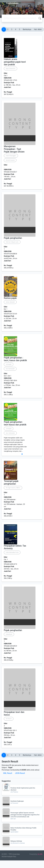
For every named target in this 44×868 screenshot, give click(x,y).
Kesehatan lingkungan (17, 801)
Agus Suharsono (11, 69)
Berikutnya (27, 29)
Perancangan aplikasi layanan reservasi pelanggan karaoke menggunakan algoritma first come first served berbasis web (25, 815)
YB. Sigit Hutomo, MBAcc (13, 488)
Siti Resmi (9, 719)
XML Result (8, 773)
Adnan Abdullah (10, 302)
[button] (22, 454)
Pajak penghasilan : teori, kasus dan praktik (15, 359)
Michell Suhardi (10, 160)
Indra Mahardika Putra (12, 552)
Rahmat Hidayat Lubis (12, 242)
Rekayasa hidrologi (16, 841)
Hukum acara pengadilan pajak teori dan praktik (15, 62)
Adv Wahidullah (10, 369)
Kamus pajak (10, 298)
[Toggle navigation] (39, 3)
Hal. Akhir (38, 29)
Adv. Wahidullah (10, 433)
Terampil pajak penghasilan (11, 482)
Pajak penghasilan (13, 238)
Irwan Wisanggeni (11, 156)
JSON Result (20, 773)
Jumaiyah (9, 364)
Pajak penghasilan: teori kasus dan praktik (15, 423)
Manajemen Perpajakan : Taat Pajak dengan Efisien (14, 149)
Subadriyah (9, 634)
